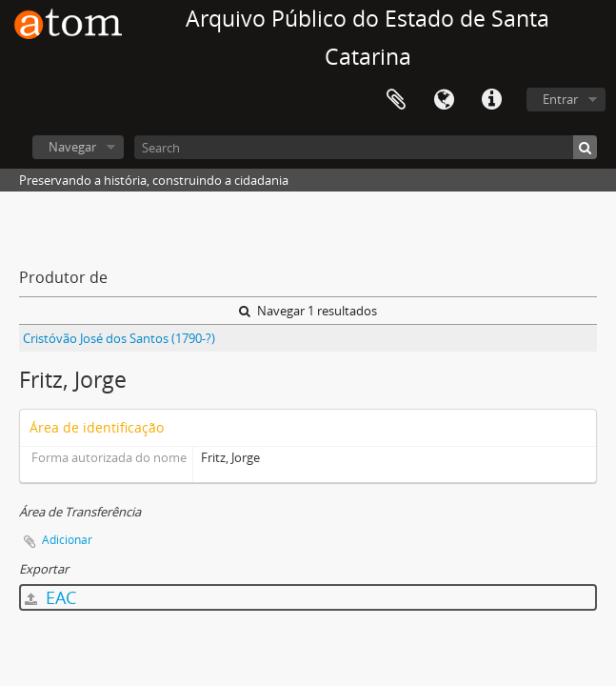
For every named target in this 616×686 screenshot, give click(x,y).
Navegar (72, 147)
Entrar (560, 99)
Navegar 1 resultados (308, 311)
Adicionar (67, 540)
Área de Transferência (396, 100)
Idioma (444, 100)
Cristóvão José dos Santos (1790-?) (119, 338)
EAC (50, 597)
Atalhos (491, 100)
